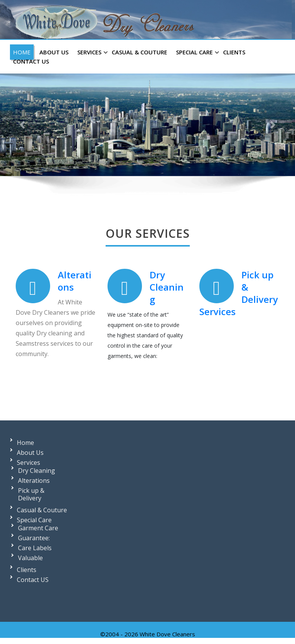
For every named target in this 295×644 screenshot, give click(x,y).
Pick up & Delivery (31, 494)
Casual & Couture (139, 52)
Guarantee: (34, 538)
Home (22, 52)
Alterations (74, 281)
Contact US (31, 61)
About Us (54, 52)
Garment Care (38, 528)
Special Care (197, 52)
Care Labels (35, 548)
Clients (234, 52)
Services (92, 52)
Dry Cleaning (166, 287)
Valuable (30, 558)
